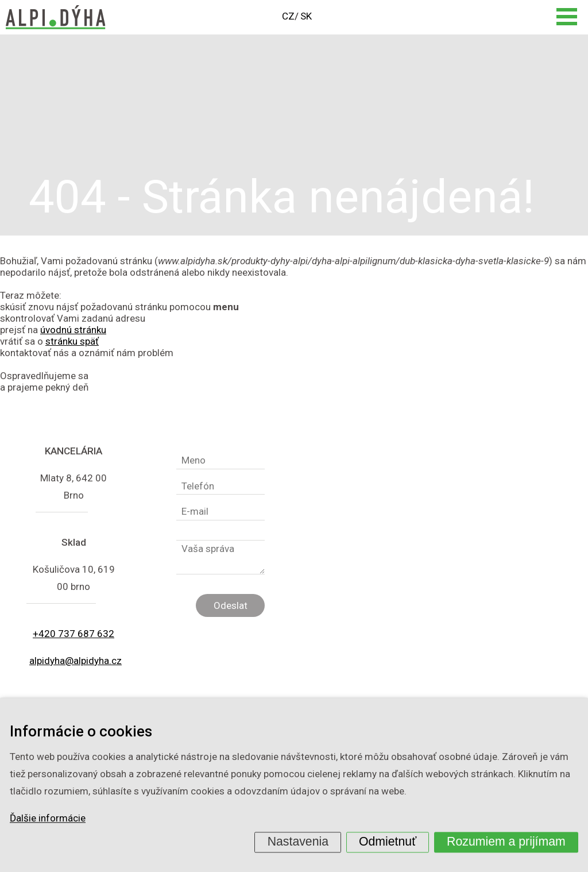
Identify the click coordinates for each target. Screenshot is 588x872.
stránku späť (72, 341)
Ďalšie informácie (48, 819)
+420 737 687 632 (73, 634)
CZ (288, 16)
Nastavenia (298, 842)
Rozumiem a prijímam (506, 842)
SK (306, 16)
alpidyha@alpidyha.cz (76, 661)
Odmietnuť (388, 842)
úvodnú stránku (73, 330)
